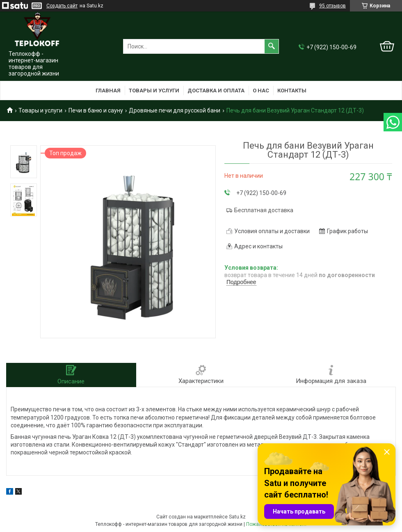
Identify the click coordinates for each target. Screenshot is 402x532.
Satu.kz (237, 517)
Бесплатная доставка (264, 210)
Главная (108, 91)
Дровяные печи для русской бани (175, 110)
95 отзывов (332, 6)
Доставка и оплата (216, 91)
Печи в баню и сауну (96, 110)
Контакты (292, 91)
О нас (261, 91)
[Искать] (272, 46)
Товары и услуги (154, 91)
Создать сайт (62, 6)
